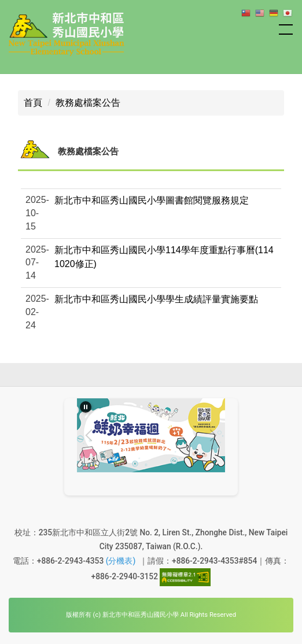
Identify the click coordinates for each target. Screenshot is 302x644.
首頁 (33, 103)
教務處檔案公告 (88, 103)
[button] (151, 263)
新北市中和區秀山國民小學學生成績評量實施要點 (156, 299)
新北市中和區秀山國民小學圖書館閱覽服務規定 (152, 200)
